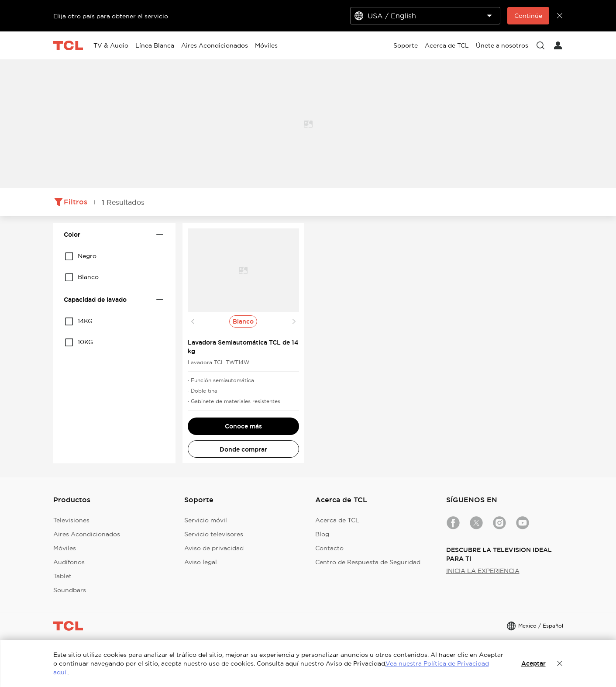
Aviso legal (201, 562)
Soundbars (70, 590)
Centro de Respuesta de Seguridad (368, 562)
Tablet (62, 576)
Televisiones (71, 520)
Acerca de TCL (337, 520)
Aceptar (533, 663)
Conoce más (243, 426)
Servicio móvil (206, 520)
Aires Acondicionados (87, 534)
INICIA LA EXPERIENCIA (483, 571)
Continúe (528, 16)
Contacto (329, 548)
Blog (322, 534)
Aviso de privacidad (214, 548)
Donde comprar (243, 449)
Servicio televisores (214, 534)
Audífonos (69, 562)
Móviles (65, 548)
